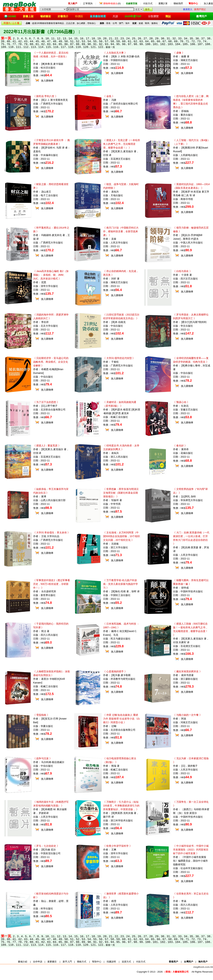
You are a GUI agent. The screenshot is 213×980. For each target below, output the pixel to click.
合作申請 (38, 962)
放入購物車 (47, 81)
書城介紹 (23, 962)
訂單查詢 (88, 3)
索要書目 (52, 962)
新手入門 (67, 962)
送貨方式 (126, 962)
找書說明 (111, 962)
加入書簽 (208, 3)
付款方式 (148, 3)
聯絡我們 (178, 3)
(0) (112, 3)
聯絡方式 (82, 962)
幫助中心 (97, 962)
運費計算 (163, 3)
